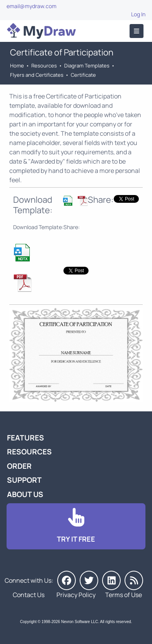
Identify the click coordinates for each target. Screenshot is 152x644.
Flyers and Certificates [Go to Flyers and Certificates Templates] (37, 75)
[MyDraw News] (134, 580)
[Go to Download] (76, 526)
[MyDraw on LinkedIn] (111, 580)
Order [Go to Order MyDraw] (19, 466)
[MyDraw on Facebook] (67, 580)
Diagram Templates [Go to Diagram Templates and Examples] (87, 66)
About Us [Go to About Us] (25, 494)
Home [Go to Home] (17, 66)
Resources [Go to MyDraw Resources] (44, 66)
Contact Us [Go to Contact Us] (29, 595)
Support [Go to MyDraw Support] (24, 480)
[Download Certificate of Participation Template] (68, 205)
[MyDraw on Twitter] (89, 580)
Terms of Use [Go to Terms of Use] (124, 595)
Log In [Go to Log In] (138, 14)
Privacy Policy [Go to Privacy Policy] (76, 595)
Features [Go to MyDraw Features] (26, 438)
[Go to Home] (41, 31)
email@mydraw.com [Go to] (32, 6)
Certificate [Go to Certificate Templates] (83, 75)
